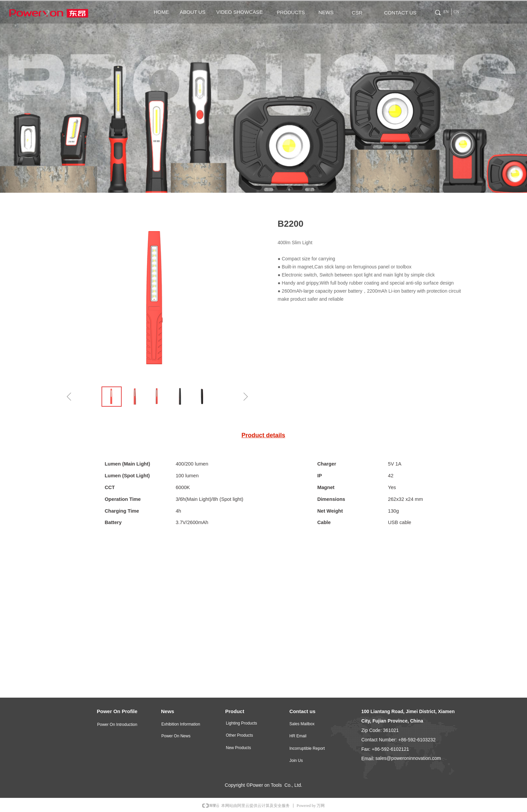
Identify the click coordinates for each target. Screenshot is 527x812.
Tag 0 (434, 11)
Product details (263, 435)
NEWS (326, 12)
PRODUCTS (291, 12)
